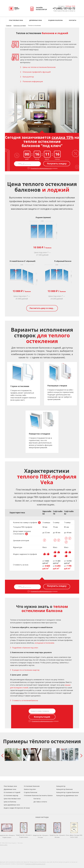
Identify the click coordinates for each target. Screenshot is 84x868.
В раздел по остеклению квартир (26, 670)
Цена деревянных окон (12, 805)
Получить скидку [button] (57, 164)
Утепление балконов (31, 795)
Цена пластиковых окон (12, 799)
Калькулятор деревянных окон (67, 795)
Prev (3, 756)
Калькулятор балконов (64, 789)
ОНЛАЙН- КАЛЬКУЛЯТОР (39, 9)
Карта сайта (4, 845)
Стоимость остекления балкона (25, 700)
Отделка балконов (31, 792)
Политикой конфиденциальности (41, 168)
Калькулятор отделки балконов (68, 792)
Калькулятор (61, 786)
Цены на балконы (10, 802)
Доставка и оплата (40, 802)
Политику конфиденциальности (35, 864)
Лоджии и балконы (55, 20)
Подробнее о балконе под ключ (25, 648)
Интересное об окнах (22, 808)
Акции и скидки (9, 808)
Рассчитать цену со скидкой (43, 308)
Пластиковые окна (16, 20)
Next (82, 756)
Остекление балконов (32, 786)
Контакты (73, 20)
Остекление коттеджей (12, 792)
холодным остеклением (44, 643)
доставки (20, 693)
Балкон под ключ (30, 789)
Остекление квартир (11, 795)
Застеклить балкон (46, 795)
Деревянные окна (35, 20)
